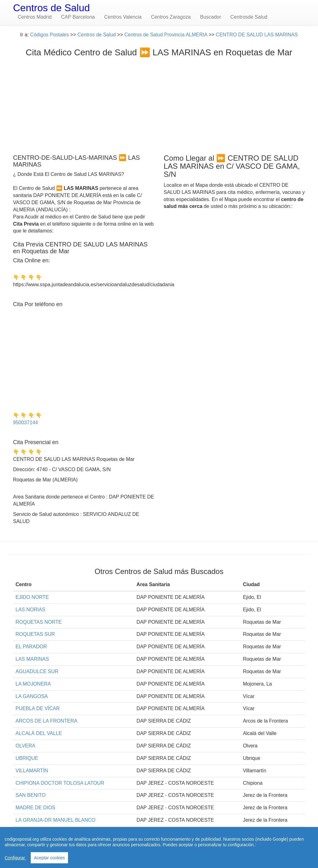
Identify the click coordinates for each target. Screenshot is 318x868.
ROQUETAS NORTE (39, 622)
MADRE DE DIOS (35, 808)
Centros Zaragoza (171, 17)
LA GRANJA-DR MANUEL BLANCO (55, 820)
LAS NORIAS (30, 610)
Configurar (15, 858)
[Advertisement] (159, 104)
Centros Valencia (123, 17)
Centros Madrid (35, 17)
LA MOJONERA (33, 684)
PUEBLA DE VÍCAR (38, 708)
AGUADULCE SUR (37, 671)
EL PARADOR (31, 647)
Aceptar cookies (49, 858)
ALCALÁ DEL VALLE (39, 733)
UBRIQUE (27, 758)
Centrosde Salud (249, 17)
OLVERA (25, 746)
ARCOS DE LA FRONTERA (46, 721)
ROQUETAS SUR (35, 634)
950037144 (25, 423)
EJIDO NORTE (32, 597)
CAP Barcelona (78, 17)
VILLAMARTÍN (32, 771)
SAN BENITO (31, 795)
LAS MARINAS (32, 659)
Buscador (211, 17)
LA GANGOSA (32, 696)
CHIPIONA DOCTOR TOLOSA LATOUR (60, 783)
